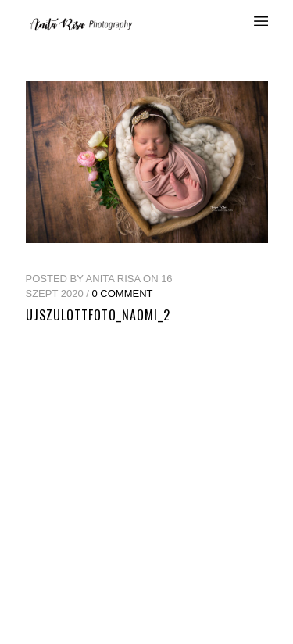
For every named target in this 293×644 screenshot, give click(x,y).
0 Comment (123, 293)
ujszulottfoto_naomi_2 (98, 315)
